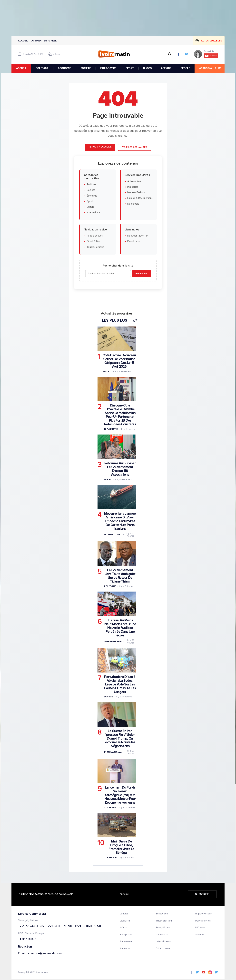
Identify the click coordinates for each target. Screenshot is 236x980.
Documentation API (138, 236)
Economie (110, 807)
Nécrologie (133, 204)
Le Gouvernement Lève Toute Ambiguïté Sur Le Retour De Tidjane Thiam (120, 576)
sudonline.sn (162, 935)
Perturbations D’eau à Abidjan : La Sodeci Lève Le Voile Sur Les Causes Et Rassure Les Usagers (120, 685)
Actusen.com (126, 942)
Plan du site (134, 242)
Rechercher (142, 274)
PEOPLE (185, 68)
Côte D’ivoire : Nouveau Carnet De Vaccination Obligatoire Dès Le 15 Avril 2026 (119, 361)
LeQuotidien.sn (163, 942)
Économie (92, 196)
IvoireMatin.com (203, 921)
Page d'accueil (95, 236)
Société (91, 190)
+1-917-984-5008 (30, 939)
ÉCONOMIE (65, 68)
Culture (91, 207)
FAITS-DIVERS (108, 68)
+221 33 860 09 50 (88, 926)
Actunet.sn (125, 949)
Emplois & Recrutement (140, 198)
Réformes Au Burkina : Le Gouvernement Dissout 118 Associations (120, 469)
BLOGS (147, 68)
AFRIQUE (166, 68)
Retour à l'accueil (100, 147)
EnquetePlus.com (204, 914)
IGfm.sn (123, 928)
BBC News (200, 928)
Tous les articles (95, 247)
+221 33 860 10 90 (59, 926)
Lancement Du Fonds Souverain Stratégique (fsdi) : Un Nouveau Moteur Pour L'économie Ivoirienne (120, 795)
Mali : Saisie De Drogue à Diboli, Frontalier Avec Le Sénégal (122, 847)
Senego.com (162, 914)
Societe (107, 371)
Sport (90, 201)
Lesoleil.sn (125, 921)
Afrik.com (200, 935)
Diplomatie (111, 429)
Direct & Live (94, 242)
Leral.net (124, 914)
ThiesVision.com (164, 921)
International (93, 213)
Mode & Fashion (136, 193)
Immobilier (133, 187)
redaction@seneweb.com (44, 954)
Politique (91, 184)
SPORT (130, 68)
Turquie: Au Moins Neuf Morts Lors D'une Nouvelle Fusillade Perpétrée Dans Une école (120, 628)
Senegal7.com (163, 928)
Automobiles (134, 181)
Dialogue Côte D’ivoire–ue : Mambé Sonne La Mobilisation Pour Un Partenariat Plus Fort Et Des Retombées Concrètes (120, 415)
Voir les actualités (135, 147)
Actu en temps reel (44, 41)
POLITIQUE (42, 68)
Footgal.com (126, 935)
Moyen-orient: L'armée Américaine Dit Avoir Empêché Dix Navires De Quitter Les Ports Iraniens (120, 521)
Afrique (109, 480)
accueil (21, 68)
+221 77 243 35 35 (31, 926)
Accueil (23, 41)
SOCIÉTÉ (86, 68)
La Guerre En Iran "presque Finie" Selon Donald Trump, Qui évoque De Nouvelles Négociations (120, 738)
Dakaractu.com (163, 949)
